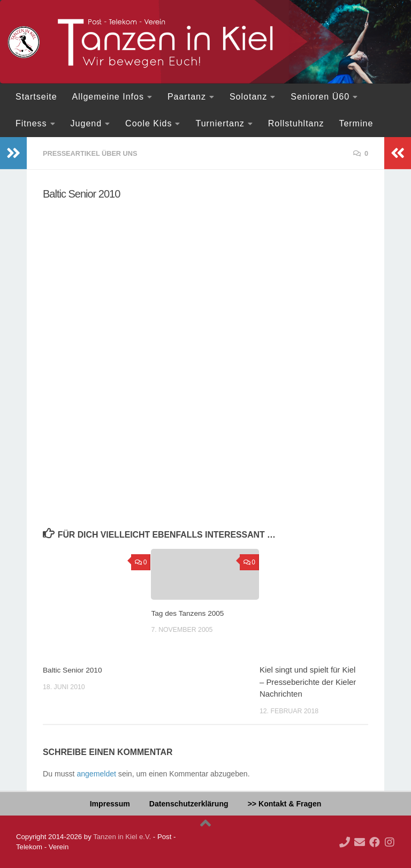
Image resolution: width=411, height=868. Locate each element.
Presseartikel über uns (95, 153)
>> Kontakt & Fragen (285, 803)
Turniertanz (220, 123)
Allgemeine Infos (108, 97)
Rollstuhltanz (296, 123)
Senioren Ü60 (320, 97)
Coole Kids (149, 123)
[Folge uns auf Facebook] (375, 842)
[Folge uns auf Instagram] (390, 842)
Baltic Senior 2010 (75, 669)
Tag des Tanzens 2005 (191, 612)
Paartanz (187, 97)
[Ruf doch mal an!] (345, 842)
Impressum (110, 803)
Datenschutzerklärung (189, 803)
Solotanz (248, 97)
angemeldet (96, 773)
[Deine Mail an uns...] (360, 842)
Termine (356, 123)
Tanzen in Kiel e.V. (122, 836)
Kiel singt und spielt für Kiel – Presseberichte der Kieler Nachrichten (308, 681)
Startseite (36, 97)
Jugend (86, 123)
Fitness (31, 123)
